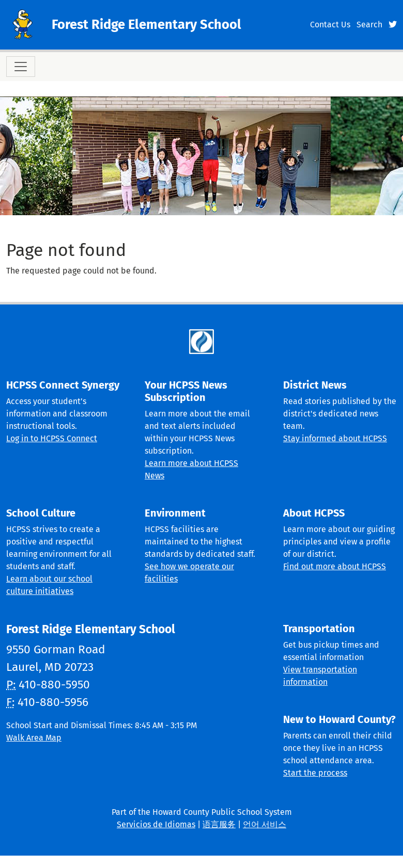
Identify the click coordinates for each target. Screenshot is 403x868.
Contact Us (330, 25)
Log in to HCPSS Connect (52, 438)
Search (369, 25)
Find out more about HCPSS (335, 566)
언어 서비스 (265, 824)
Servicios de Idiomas (156, 824)
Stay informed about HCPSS (335, 438)
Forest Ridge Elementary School (146, 25)
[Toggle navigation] (21, 67)
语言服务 (219, 824)
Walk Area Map (34, 738)
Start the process (315, 773)
